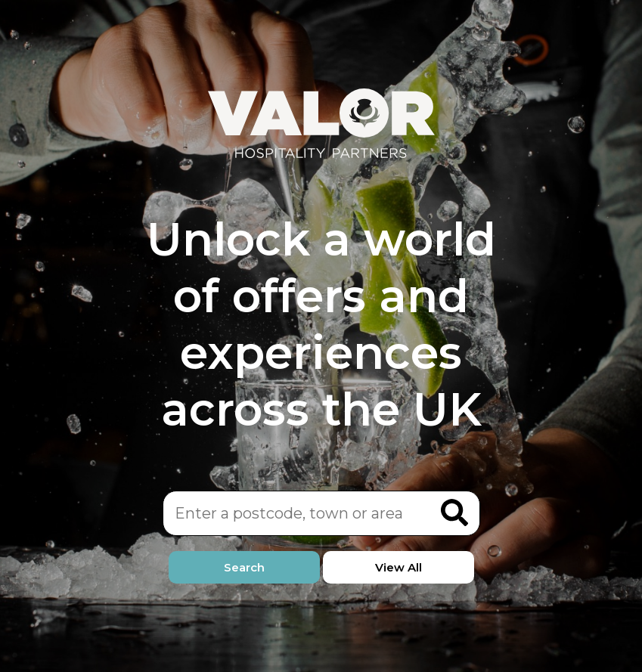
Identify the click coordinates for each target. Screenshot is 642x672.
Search (244, 567)
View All (399, 567)
